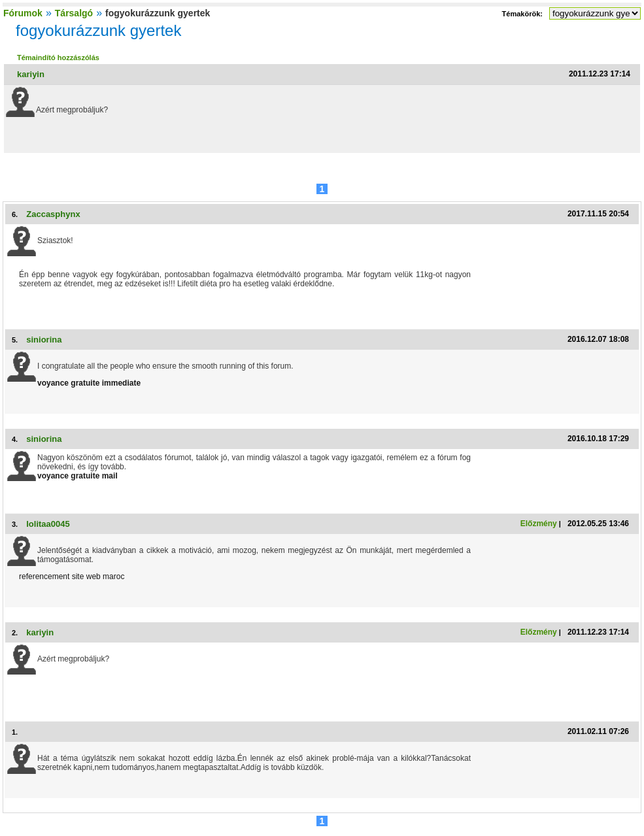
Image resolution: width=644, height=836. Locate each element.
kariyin (31, 74)
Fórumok (23, 13)
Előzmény (539, 524)
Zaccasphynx (53, 214)
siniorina (44, 340)
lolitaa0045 (48, 524)
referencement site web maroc (72, 577)
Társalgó (74, 13)
